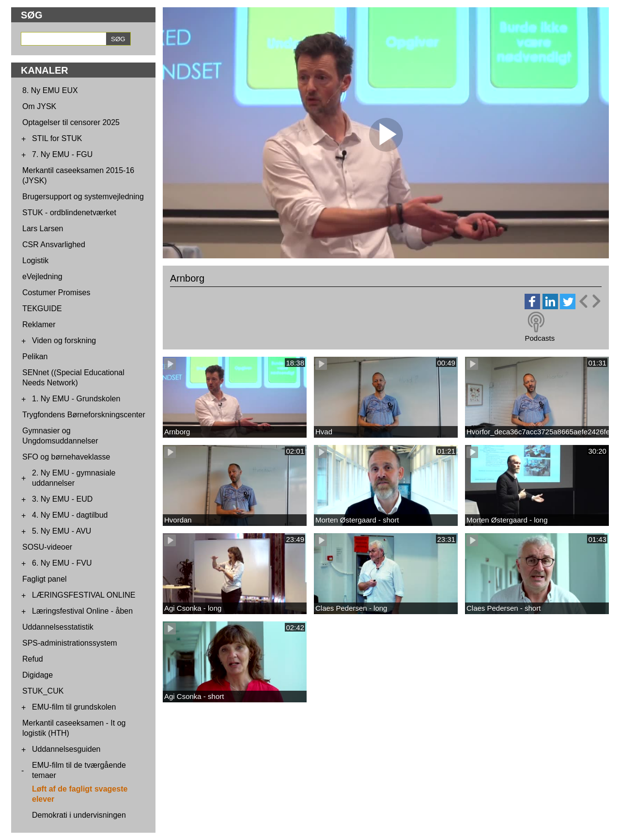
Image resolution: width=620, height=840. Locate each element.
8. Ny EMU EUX (50, 90)
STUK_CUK (43, 691)
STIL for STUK (57, 138)
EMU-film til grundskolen (74, 707)
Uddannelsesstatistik (58, 627)
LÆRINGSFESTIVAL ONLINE (84, 595)
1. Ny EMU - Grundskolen (76, 399)
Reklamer (39, 325)
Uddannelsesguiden (66, 749)
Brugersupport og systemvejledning (83, 197)
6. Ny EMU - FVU (62, 563)
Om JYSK (39, 106)
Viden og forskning (64, 341)
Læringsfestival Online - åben (82, 611)
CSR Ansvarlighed (54, 245)
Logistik (35, 261)
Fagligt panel (45, 579)
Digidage (38, 675)
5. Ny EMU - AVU (62, 531)
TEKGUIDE (42, 309)
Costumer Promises (56, 293)
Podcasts (540, 338)
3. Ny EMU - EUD (62, 499)
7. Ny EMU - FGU (62, 154)
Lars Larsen (43, 229)
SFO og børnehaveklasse (66, 457)
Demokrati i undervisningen (79, 815)
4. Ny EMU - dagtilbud (70, 515)
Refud (33, 659)
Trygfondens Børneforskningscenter (84, 415)
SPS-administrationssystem (70, 643)
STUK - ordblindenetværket (69, 213)
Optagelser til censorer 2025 (71, 122)
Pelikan (35, 357)
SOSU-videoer (47, 547)
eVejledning (42, 277)
